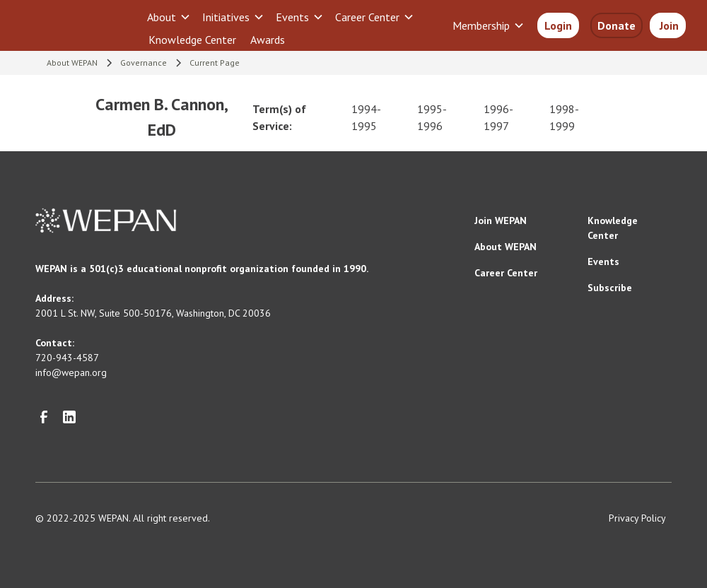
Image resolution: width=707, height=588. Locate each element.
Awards (268, 40)
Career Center (506, 273)
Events (603, 261)
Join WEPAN (501, 220)
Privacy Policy (637, 518)
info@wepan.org (71, 372)
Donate (617, 25)
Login (558, 25)
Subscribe (610, 288)
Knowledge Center (192, 40)
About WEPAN (506, 247)
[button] (169, 17)
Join (668, 25)
